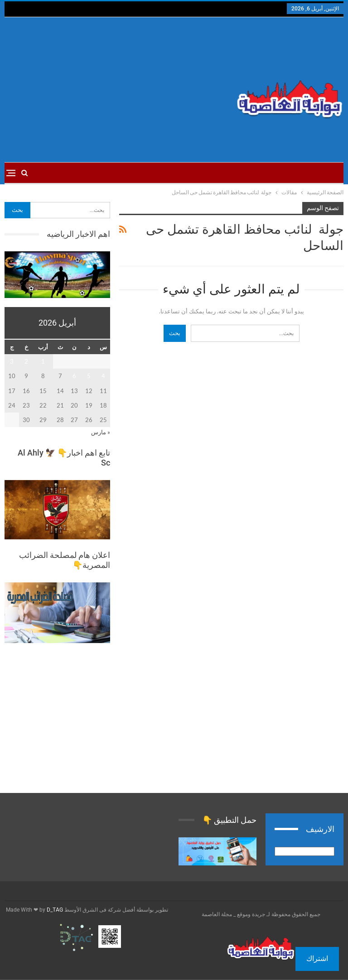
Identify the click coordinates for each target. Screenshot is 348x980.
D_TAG (54, 910)
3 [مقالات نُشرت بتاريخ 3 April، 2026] (12, 361)
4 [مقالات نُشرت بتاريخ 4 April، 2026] (103, 376)
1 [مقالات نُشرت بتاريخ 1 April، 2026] (43, 361)
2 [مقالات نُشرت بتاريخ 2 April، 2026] (26, 361)
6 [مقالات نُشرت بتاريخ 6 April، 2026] (74, 376)
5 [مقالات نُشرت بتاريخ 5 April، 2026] (89, 376)
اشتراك (317, 958)
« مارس (101, 432)
